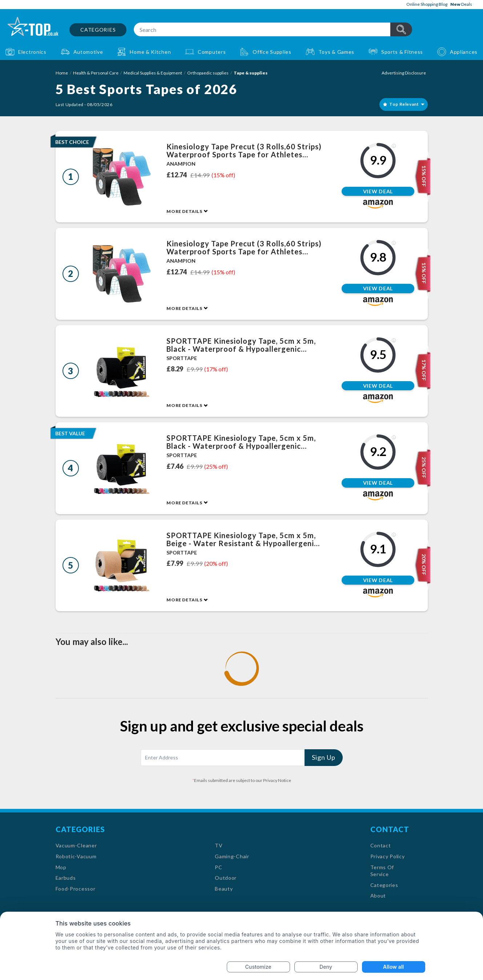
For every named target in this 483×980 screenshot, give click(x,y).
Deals (461, 4)
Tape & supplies (251, 73)
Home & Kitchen (150, 52)
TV (219, 845)
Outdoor (226, 878)
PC (218, 867)
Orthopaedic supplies (208, 73)
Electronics (32, 52)
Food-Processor (76, 889)
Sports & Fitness (402, 52)
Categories (98, 30)
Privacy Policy (388, 856)
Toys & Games (336, 52)
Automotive (88, 52)
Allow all (393, 967)
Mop (61, 867)
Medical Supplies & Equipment (153, 73)
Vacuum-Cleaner (76, 845)
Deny (326, 967)
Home (62, 73)
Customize (258, 967)
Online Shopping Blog (427, 4)
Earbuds (66, 878)
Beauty (224, 889)
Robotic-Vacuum (76, 856)
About (378, 896)
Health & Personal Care (96, 73)
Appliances (464, 52)
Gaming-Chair (232, 856)
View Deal (378, 191)
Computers (212, 52)
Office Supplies (272, 52)
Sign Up (323, 757)
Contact (381, 845)
